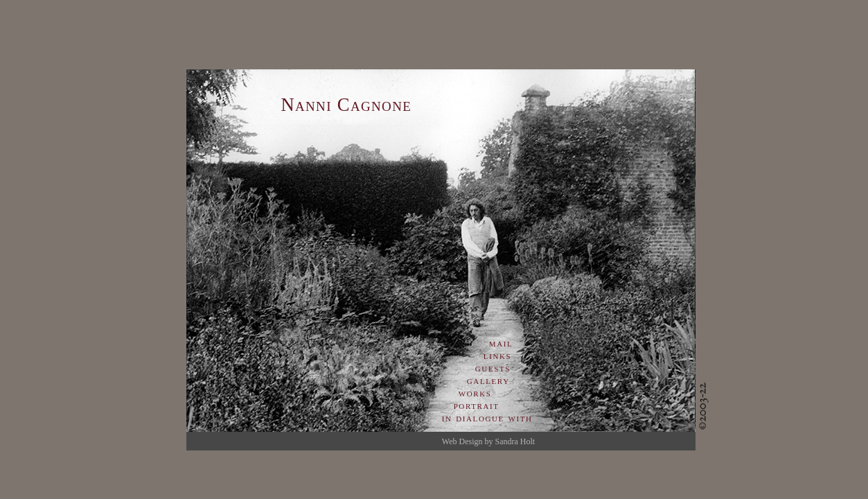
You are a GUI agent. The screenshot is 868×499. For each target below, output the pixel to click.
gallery (488, 380)
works (475, 393)
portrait (471, 405)
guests (493, 368)
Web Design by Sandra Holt (488, 441)
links (497, 355)
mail (501, 343)
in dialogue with (487, 418)
